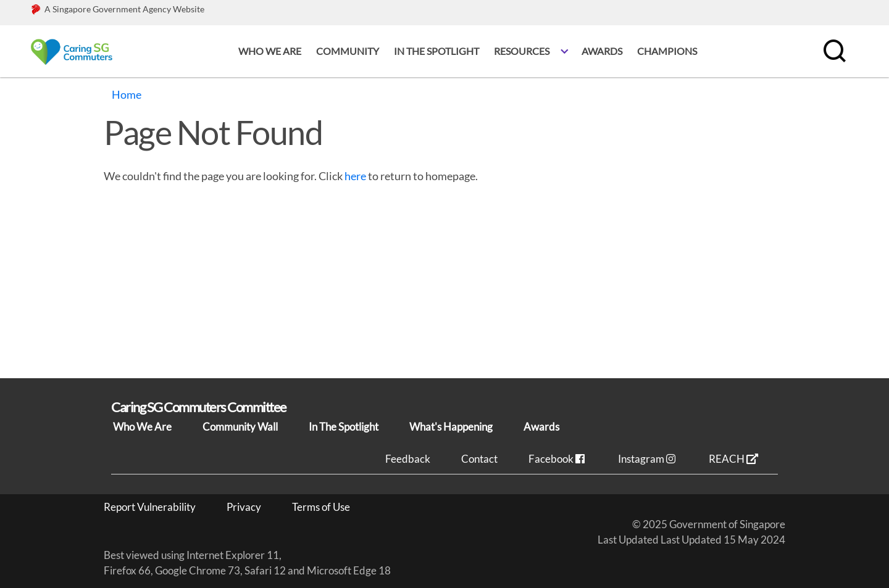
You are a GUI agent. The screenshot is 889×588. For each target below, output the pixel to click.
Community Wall (240, 427)
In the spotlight (436, 51)
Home (127, 94)
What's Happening (451, 427)
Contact (479, 459)
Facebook (558, 459)
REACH (733, 459)
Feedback (408, 459)
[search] (834, 51)
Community (348, 51)
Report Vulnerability (150, 507)
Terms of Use (321, 507)
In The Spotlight (344, 427)
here (355, 176)
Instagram (648, 459)
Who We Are (142, 427)
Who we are (270, 51)
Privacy (244, 507)
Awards (602, 51)
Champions (667, 51)
